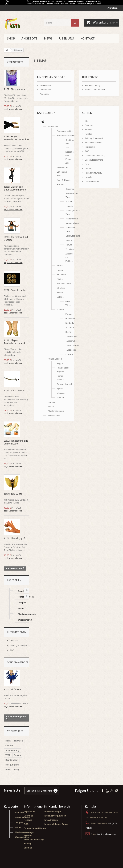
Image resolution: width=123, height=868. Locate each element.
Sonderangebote (18, 662)
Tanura (69, 245)
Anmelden (113, 8)
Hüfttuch (18, 741)
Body (17, 770)
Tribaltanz (70, 249)
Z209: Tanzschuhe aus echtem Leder (16, 442)
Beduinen (70, 189)
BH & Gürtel (62, 167)
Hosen (60, 270)
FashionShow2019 (93, 173)
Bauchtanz (23, 591)
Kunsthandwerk (24, 597)
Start (87, 121)
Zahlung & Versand (18, 645)
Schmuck (70, 327)
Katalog (88, 134)
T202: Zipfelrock (12, 689)
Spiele (60, 389)
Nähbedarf (70, 323)
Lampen (22, 603)
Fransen (69, 314)
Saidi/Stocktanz (73, 236)
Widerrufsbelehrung (94, 160)
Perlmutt (61, 398)
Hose (8, 770)
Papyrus (61, 363)
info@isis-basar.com (106, 834)
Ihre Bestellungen (53, 812)
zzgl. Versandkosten (13, 109)
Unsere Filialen (92, 181)
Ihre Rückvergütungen (55, 816)
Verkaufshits (15, 62)
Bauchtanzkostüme (66, 136)
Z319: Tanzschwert (14, 390)
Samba (69, 240)
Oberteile (61, 288)
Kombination (12, 760)
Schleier (61, 297)
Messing (61, 393)
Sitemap (28, 848)
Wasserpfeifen (23, 620)
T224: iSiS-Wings (13, 494)
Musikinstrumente (24, 614)
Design (17, 755)
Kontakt (88, 38)
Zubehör (61, 310)
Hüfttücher (62, 275)
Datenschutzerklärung (95, 156)
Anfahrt (88, 168)
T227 (8, 755)
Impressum (90, 147)
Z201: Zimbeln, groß (15, 538)
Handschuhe (71, 319)
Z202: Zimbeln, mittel (15, 290)
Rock (8, 741)
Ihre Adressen (51, 820)
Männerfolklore (73, 223)
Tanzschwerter (72, 345)
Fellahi (69, 202)
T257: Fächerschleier (15, 89)
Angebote (29, 38)
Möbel (21, 608)
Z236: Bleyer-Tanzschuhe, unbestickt (16, 138)
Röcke (60, 292)
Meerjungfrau (12, 765)
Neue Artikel (45, 85)
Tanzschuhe (71, 341)
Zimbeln (69, 354)
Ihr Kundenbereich (57, 806)
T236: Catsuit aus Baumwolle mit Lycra (15, 188)
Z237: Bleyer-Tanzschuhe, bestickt (15, 342)
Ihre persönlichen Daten (56, 824)
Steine (68, 332)
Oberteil (9, 746)
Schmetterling (12, 750)
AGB (12, 650)
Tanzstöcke (71, 350)
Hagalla (69, 206)
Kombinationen (64, 283)
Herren (60, 266)
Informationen (17, 632)
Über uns (66, 38)
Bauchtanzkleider (65, 131)
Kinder (60, 279)
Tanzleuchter (71, 336)
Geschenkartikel (64, 384)
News (48, 38)
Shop (11, 38)
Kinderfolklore (72, 219)
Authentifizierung (92, 85)
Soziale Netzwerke (93, 143)
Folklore (61, 184)
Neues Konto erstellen (95, 90)
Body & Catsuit (64, 180)
